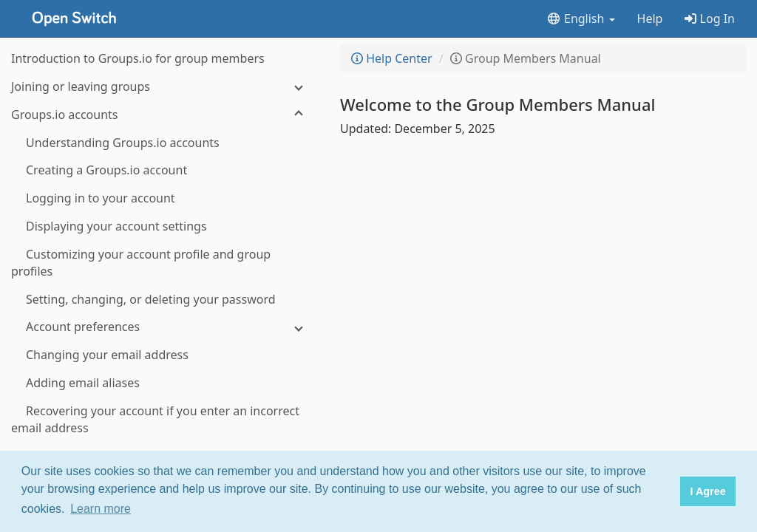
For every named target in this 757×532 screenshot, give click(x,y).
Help (650, 18)
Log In (710, 18)
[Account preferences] (163, 327)
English (581, 18)
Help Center (392, 58)
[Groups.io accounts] (163, 115)
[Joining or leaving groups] (163, 87)
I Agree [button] (707, 491)
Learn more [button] (101, 509)
